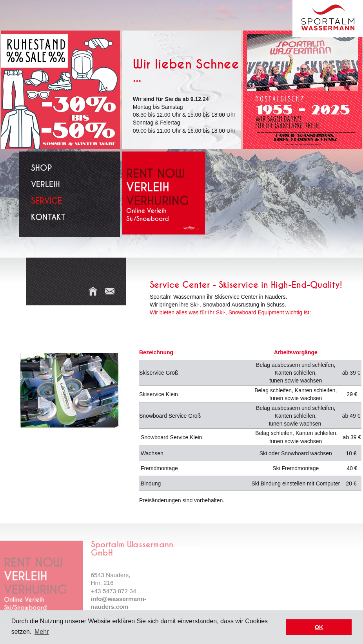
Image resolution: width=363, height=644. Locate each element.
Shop (41, 168)
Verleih (45, 184)
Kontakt (48, 217)
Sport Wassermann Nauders (328, 19)
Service (46, 201)
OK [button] (319, 627)
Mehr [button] (42, 632)
